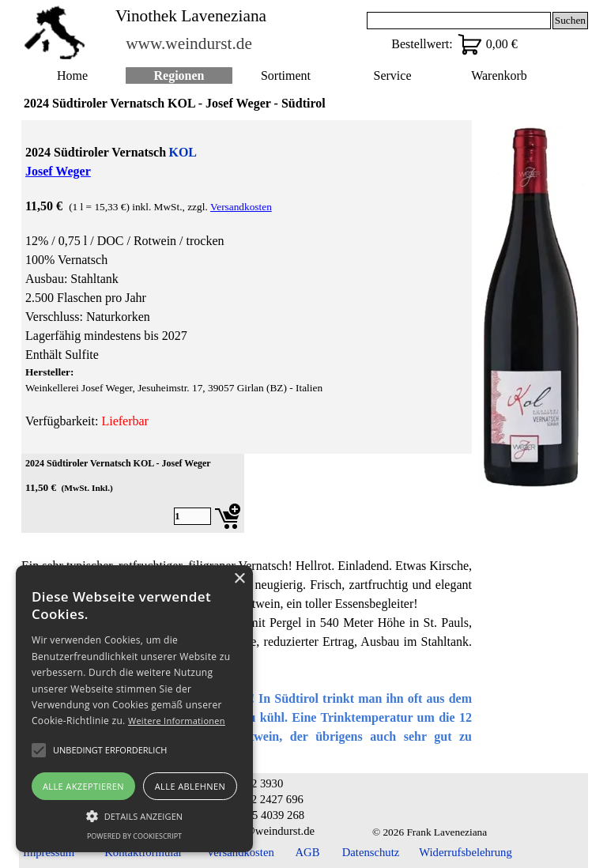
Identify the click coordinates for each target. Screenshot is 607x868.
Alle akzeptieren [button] (83, 786)
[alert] (134, 709)
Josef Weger (58, 171)
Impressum (49, 852)
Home (72, 75)
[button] (134, 814)
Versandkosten (241, 207)
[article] (133, 493)
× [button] (239, 579)
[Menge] (192, 516)
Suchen (570, 20)
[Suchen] (459, 21)
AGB (308, 852)
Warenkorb (499, 75)
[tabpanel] (247, 287)
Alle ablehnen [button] (190, 786)
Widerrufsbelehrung (465, 852)
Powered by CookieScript (134, 836)
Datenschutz (371, 852)
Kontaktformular (143, 852)
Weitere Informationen (177, 721)
